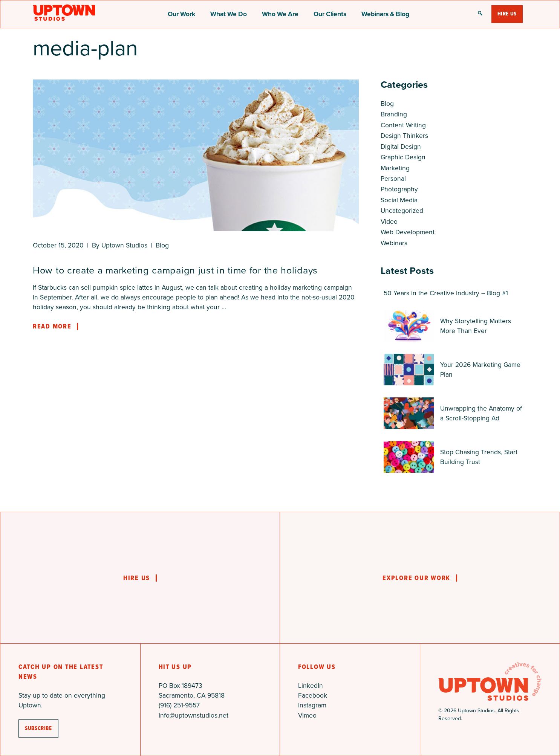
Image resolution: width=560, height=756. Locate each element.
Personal (393, 179)
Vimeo (307, 715)
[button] (480, 14)
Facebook (313, 695)
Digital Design (401, 147)
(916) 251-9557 (179, 705)
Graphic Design (403, 157)
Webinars (394, 243)
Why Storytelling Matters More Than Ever (476, 326)
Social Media (399, 200)
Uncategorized (402, 211)
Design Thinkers (404, 136)
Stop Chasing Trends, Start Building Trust (479, 457)
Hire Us (507, 14)
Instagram (312, 705)
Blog (162, 245)
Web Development (408, 232)
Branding (394, 114)
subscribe (38, 728)
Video (389, 221)
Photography (399, 189)
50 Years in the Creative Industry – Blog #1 (446, 293)
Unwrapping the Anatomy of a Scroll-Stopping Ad (481, 413)
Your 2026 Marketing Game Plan (480, 370)
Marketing (395, 168)
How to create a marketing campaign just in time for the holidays (175, 270)
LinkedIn (311, 686)
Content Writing (403, 125)
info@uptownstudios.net (194, 715)
